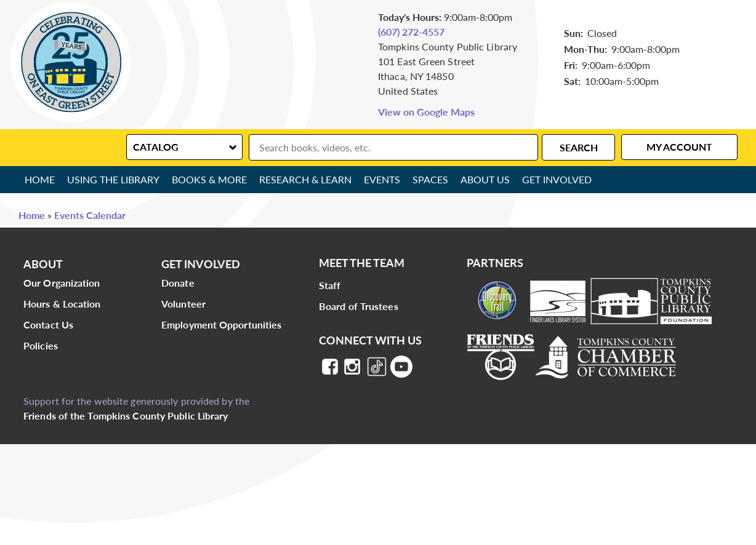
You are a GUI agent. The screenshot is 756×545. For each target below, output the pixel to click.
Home (40, 179)
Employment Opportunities (221, 324)
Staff (330, 285)
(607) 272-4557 (411, 32)
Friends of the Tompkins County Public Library (126, 416)
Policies (41, 345)
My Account (679, 147)
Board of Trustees (359, 306)
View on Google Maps (426, 112)
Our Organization (62, 283)
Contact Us (48, 324)
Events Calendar (90, 215)
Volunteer (183, 304)
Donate (178, 283)
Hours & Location (62, 304)
